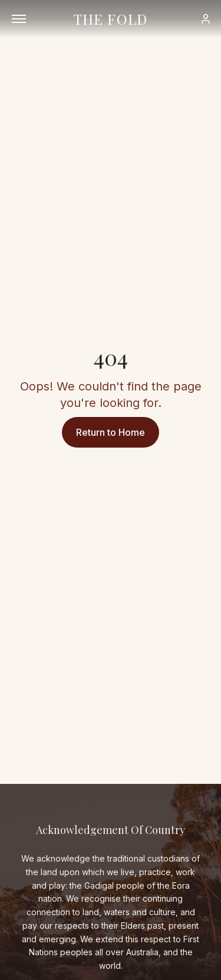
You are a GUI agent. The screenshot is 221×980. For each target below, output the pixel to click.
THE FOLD (111, 19)
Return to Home (111, 432)
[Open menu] (19, 19)
